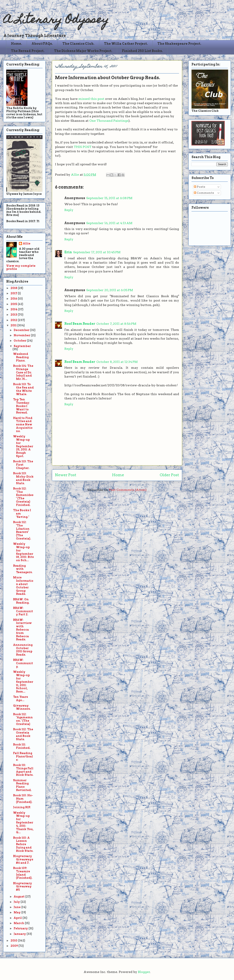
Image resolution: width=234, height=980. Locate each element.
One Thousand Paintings (109, 121)
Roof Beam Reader (80, 324)
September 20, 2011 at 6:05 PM (110, 290)
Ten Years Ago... (20, 699)
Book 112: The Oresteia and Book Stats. (23, 734)
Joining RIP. (22, 807)
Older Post (169, 475)
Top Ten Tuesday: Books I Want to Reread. (21, 406)
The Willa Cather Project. (126, 44)
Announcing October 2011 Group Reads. (23, 650)
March (19, 923)
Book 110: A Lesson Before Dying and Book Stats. (23, 844)
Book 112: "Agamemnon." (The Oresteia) (23, 719)
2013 (14, 315)
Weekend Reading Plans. (21, 357)
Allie (75, 175)
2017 (14, 293)
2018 (14, 288)
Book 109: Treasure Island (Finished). (23, 873)
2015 (14, 304)
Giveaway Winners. (22, 707)
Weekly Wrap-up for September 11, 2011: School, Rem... (23, 682)
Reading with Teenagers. (23, 569)
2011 (14, 325)
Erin (68, 252)
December (22, 330)
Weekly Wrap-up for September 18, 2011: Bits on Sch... (23, 552)
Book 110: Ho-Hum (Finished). (23, 799)
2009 (14, 946)
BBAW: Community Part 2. (23, 611)
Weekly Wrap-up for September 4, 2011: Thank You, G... (23, 823)
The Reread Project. (28, 51)
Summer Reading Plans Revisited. (22, 785)
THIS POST (83, 147)
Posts (199, 187)
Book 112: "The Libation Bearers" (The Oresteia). (22, 530)
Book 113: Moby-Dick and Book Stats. (23, 478)
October (20, 341)
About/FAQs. (42, 44)
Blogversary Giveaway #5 (23, 887)
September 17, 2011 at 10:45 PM (97, 252)
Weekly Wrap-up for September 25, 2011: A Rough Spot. (23, 446)
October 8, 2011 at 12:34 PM (117, 362)
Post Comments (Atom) (128, 490)
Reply (69, 210)
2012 (14, 320)
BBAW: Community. (23, 663)
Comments (204, 193)
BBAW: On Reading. (21, 601)
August (19, 897)
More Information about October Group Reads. (23, 586)
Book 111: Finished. (22, 746)
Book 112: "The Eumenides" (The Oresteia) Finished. (23, 497)
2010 (14, 941)
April (18, 918)
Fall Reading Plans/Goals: (23, 756)
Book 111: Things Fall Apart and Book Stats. (23, 770)
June (17, 907)
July (17, 902)
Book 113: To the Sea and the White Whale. (23, 389)
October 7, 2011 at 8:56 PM (116, 324)
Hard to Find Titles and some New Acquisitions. (23, 425)
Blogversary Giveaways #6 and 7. (23, 859)
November (22, 335)
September (22, 346)
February (21, 928)
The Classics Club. (78, 44)
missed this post (91, 99)
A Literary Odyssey (56, 21)
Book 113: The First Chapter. (23, 465)
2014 (14, 309)
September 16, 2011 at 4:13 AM (109, 223)
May (17, 912)
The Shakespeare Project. (179, 44)
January (20, 934)
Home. (16, 44)
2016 (14, 299)
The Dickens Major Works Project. (83, 51)
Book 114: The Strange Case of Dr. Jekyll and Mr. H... (23, 372)
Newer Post (66, 475)
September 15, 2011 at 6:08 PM (109, 198)
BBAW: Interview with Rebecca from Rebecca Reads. (22, 630)
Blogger (144, 972)
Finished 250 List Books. (142, 51)
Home (118, 475)
